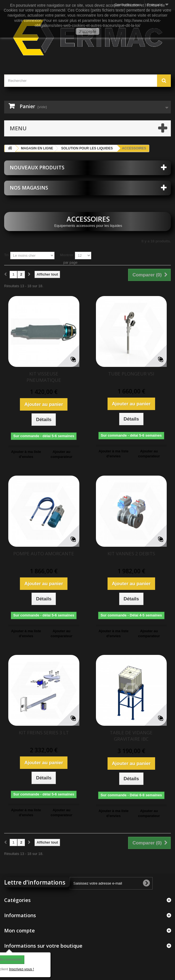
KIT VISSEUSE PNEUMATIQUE (44, 377)
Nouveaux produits (37, 167)
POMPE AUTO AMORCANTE (44, 553)
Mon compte (19, 930)
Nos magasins (29, 188)
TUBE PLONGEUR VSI (131, 374)
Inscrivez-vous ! (22, 969)
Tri (6, 255)
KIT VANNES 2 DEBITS (131, 553)
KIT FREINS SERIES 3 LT (44, 733)
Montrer (67, 255)
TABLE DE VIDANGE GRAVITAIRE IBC (131, 736)
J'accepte (87, 32)
